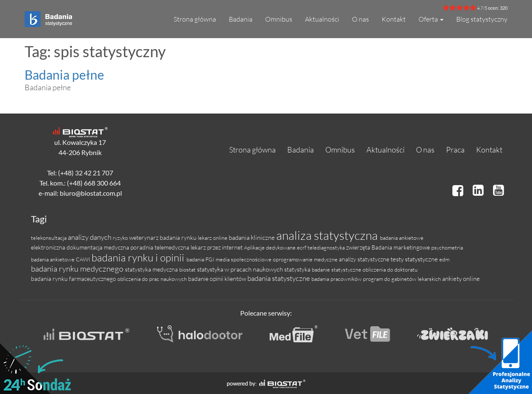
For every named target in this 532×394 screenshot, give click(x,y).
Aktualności (322, 19)
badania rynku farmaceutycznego (74, 279)
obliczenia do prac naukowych (153, 279)
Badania (241, 19)
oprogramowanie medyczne (306, 259)
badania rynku (179, 237)
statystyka (298, 269)
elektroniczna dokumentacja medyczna (81, 247)
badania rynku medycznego (78, 269)
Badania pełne (64, 75)
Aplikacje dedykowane (270, 247)
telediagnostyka (327, 247)
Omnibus (279, 19)
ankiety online (461, 279)
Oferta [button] (431, 19)
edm (444, 259)
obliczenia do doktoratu (390, 269)
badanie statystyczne (337, 269)
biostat (188, 269)
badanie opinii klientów (218, 279)
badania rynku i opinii (139, 258)
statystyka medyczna (152, 269)
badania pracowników (337, 279)
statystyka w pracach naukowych (241, 269)
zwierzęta (359, 247)
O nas (360, 19)
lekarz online (213, 238)
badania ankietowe (402, 238)
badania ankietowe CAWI (61, 259)
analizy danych (90, 237)
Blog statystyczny (482, 19)
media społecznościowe (244, 259)
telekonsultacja (49, 238)
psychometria (447, 247)
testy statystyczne (415, 259)
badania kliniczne (252, 237)
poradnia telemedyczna (161, 247)
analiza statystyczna (328, 235)
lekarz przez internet (217, 247)
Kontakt (394, 19)
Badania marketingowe (401, 247)
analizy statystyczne (365, 259)
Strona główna (195, 19)
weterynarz (144, 237)
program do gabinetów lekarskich (403, 279)
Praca (455, 150)
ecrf (302, 247)
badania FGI (201, 259)
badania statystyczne (279, 278)
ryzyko (121, 238)
